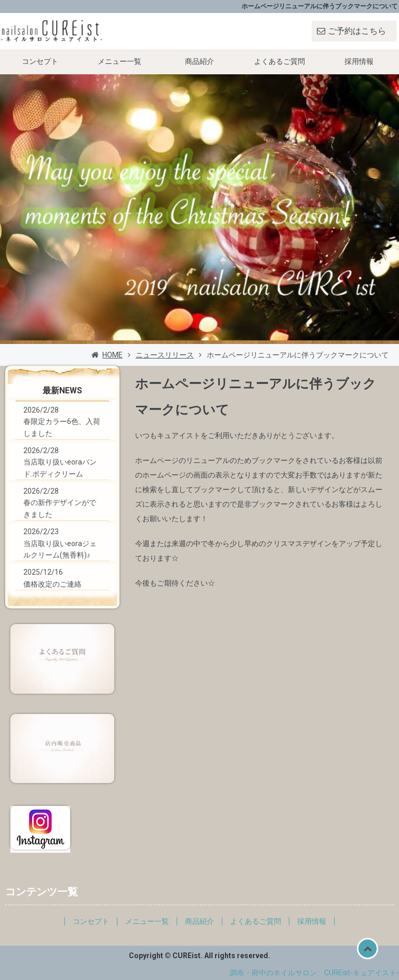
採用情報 (359, 61)
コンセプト (40, 61)
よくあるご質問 (280, 61)
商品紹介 (199, 61)
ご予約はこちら (357, 31)
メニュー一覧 (119, 61)
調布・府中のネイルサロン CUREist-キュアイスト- (314, 973)
